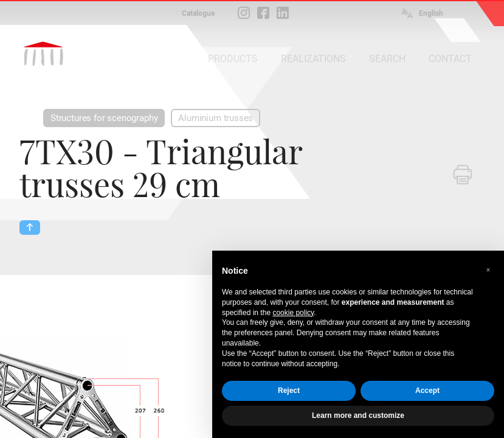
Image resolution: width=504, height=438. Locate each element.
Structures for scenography (104, 118)
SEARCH (387, 59)
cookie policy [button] (293, 313)
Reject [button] (289, 391)
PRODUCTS (233, 59)
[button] (488, 270)
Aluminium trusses (216, 118)
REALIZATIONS (313, 59)
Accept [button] (427, 391)
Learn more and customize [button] (358, 415)
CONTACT (450, 59)
